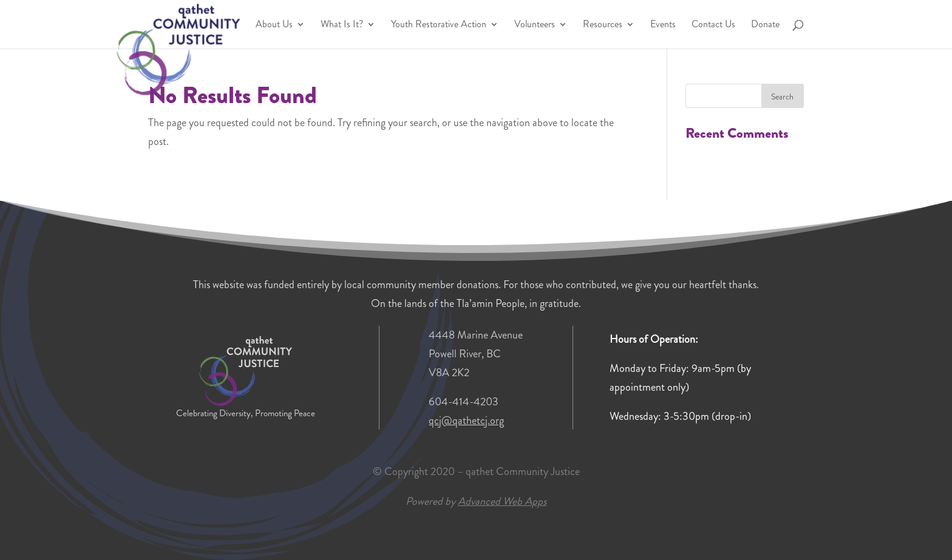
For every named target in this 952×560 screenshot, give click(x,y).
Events (663, 25)
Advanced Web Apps (502, 501)
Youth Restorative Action (439, 25)
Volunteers (535, 25)
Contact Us (713, 25)
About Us (274, 25)
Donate (765, 25)
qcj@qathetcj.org (466, 420)
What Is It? (342, 25)
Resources (603, 25)
